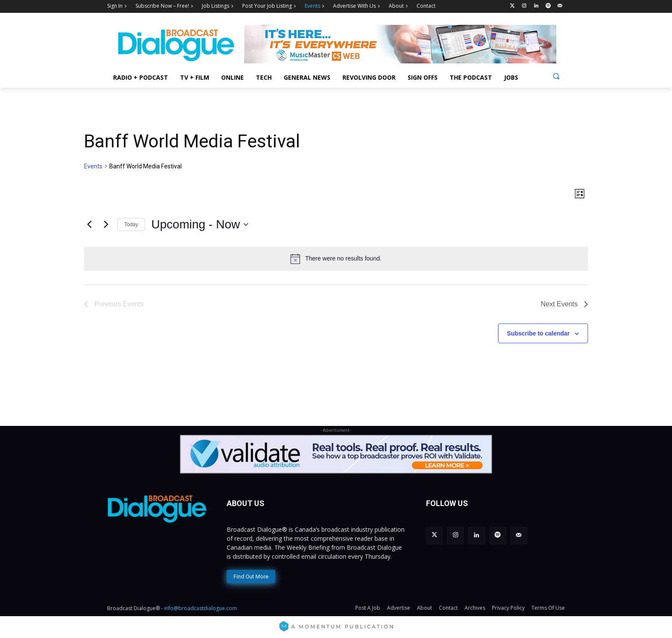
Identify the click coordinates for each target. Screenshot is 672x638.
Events (93, 166)
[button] (556, 76)
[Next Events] (106, 225)
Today (131, 225)
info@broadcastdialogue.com (201, 608)
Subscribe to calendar (538, 333)
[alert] (336, 259)
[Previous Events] (89, 225)
